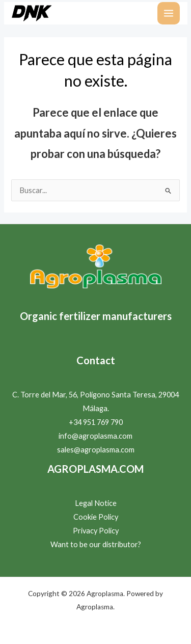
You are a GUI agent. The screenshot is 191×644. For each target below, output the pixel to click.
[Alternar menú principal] (169, 13)
